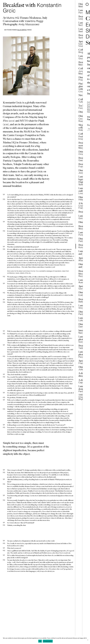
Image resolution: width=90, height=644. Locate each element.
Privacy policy (48, 641)
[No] (88, 640)
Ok (40, 641)
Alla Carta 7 (22, 30)
